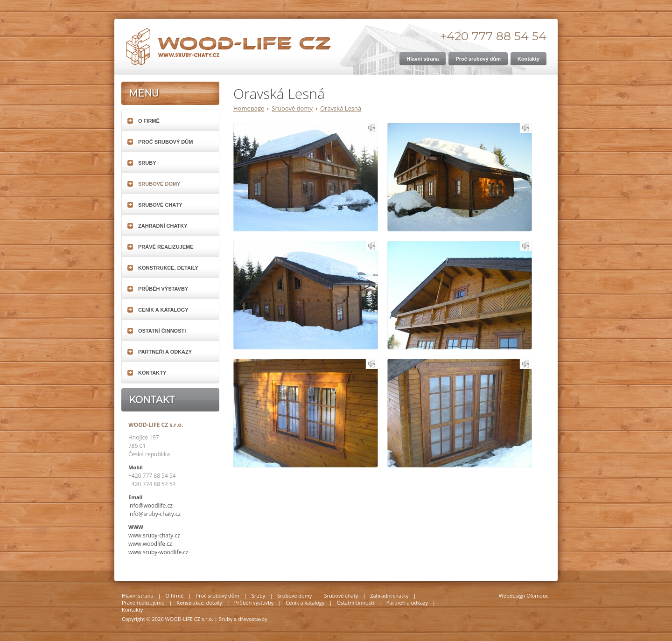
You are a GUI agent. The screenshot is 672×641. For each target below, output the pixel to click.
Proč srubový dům (165, 142)
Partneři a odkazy (165, 352)
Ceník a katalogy (163, 310)
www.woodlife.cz (150, 544)
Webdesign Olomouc (524, 596)
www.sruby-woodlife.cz (158, 552)
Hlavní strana (138, 596)
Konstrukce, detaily (168, 268)
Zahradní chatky (163, 226)
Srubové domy (292, 108)
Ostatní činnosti (162, 331)
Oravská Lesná (341, 108)
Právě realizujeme (166, 247)
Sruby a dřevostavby (243, 619)
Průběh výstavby (163, 289)
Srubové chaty (160, 205)
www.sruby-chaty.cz (154, 535)
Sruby (147, 163)
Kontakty (152, 373)
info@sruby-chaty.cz (154, 514)
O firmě (149, 121)
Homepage (249, 108)
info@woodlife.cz (150, 505)
